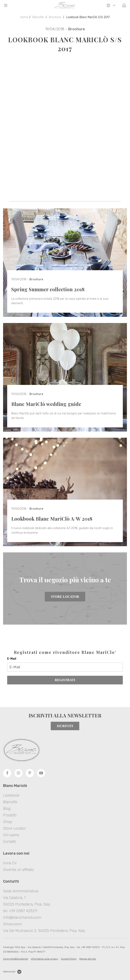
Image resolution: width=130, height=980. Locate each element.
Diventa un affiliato (18, 870)
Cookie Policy (69, 959)
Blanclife (38, 17)
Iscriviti (65, 726)
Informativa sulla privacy (44, 959)
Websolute (12, 972)
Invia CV (10, 863)
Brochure (55, 17)
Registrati (65, 680)
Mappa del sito (88, 959)
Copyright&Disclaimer (16, 959)
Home (24, 17)
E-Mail (12, 659)
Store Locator (65, 597)
